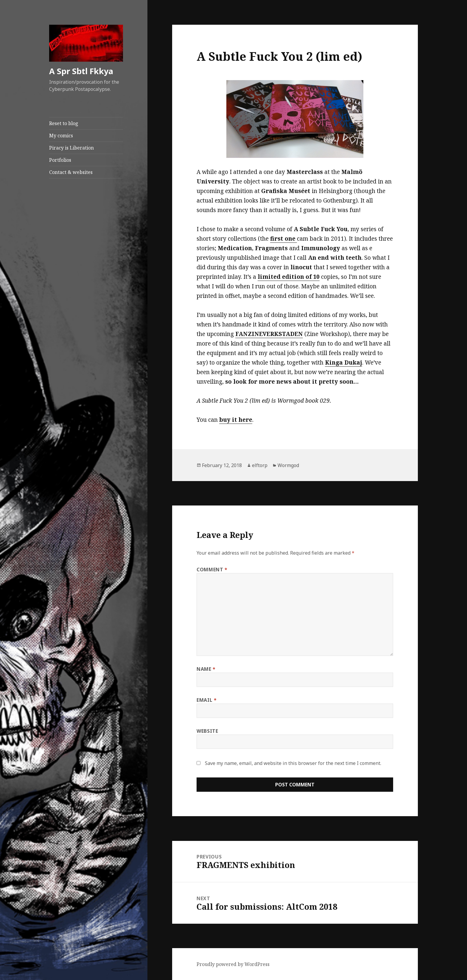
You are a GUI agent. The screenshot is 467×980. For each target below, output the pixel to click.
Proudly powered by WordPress (233, 964)
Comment (212, 570)
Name (206, 669)
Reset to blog (64, 123)
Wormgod (288, 465)
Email (207, 700)
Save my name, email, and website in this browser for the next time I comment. (293, 763)
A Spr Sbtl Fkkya (81, 71)
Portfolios (60, 160)
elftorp (260, 465)
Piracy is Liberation (71, 148)
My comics (61, 136)
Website (207, 731)
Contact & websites (71, 172)
